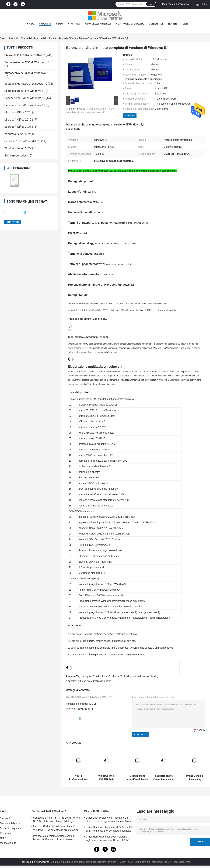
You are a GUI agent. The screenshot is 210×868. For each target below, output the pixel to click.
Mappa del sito (8, 843)
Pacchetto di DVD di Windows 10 (25, 98)
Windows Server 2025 (18, 134)
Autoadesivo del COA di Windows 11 (27, 73)
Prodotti (45, 24)
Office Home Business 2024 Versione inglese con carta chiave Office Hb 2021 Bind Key (108, 839)
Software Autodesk (16, 156)
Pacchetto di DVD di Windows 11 (25, 105)
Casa (31, 24)
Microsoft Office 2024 (18, 112)
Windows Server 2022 (18, 148)
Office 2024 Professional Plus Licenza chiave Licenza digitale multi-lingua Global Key (109, 820)
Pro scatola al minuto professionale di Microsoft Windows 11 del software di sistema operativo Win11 (54, 838)
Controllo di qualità (130, 24)
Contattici (156, 24)
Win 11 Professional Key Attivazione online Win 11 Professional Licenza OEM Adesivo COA (78, 778)
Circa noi (74, 24)
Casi (185, 24)
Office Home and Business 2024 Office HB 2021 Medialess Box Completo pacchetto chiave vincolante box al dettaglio (109, 829)
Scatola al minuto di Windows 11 (25, 91)
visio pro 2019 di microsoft (96, 676)
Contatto (130, 116)
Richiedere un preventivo (176, 4)
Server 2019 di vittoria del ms (22, 141)
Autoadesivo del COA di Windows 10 (27, 62)
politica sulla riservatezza (35, 862)
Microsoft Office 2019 (18, 120)
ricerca (151, 4)
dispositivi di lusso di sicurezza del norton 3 (90, 681)
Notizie (173, 24)
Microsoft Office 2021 (18, 127)
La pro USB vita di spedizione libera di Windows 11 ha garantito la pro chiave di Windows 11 (56, 829)
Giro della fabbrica (98, 24)
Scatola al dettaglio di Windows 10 (26, 84)
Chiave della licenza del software (38, 38)
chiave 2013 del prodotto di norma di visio (135, 676)
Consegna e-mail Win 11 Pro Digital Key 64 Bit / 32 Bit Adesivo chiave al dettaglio (57, 819)
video (59, 24)
